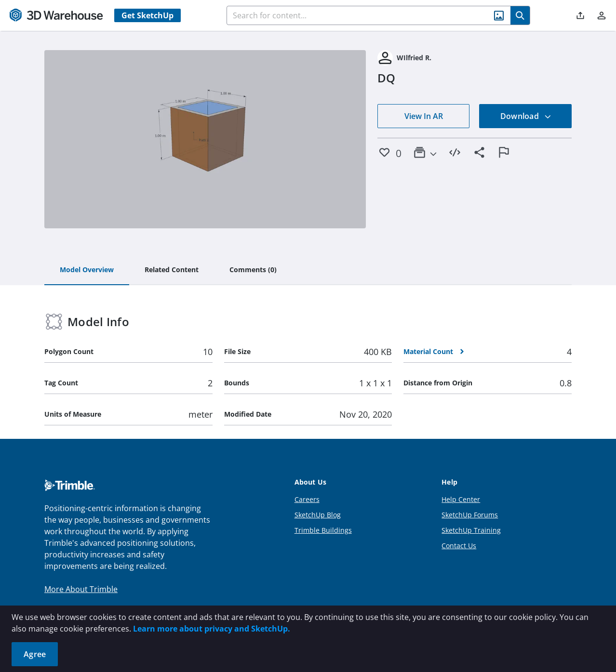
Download (526, 116)
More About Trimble (81, 589)
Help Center (461, 499)
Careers (307, 499)
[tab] (87, 270)
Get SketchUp (147, 15)
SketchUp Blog (318, 515)
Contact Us (459, 546)
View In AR (424, 116)
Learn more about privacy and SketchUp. (212, 629)
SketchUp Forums (470, 515)
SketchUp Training (471, 530)
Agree (35, 654)
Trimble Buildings (323, 530)
